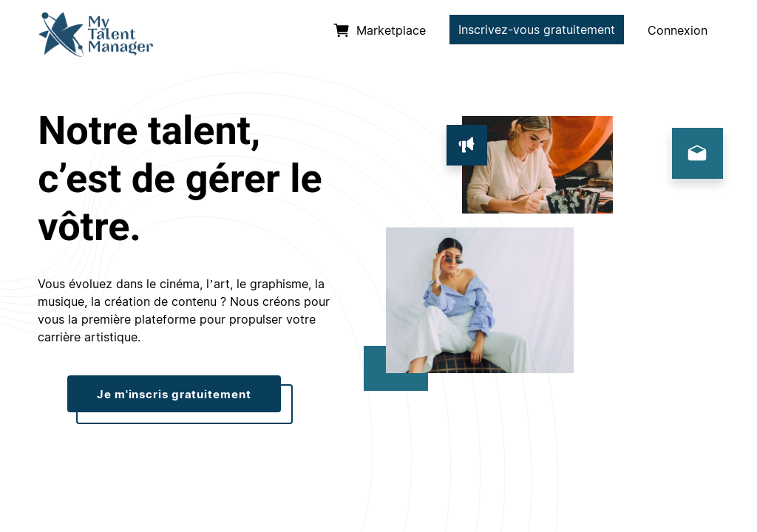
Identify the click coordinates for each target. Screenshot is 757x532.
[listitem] (379, 31)
